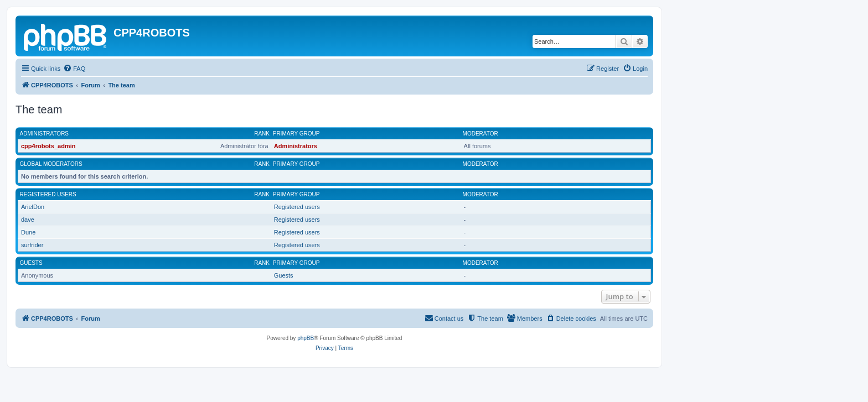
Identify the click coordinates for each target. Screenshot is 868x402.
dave (28, 220)
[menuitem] (74, 69)
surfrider (32, 245)
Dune (28, 232)
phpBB (306, 338)
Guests (31, 263)
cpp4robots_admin (48, 146)
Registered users (48, 194)
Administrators (45, 134)
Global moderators (51, 164)
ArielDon (33, 207)
